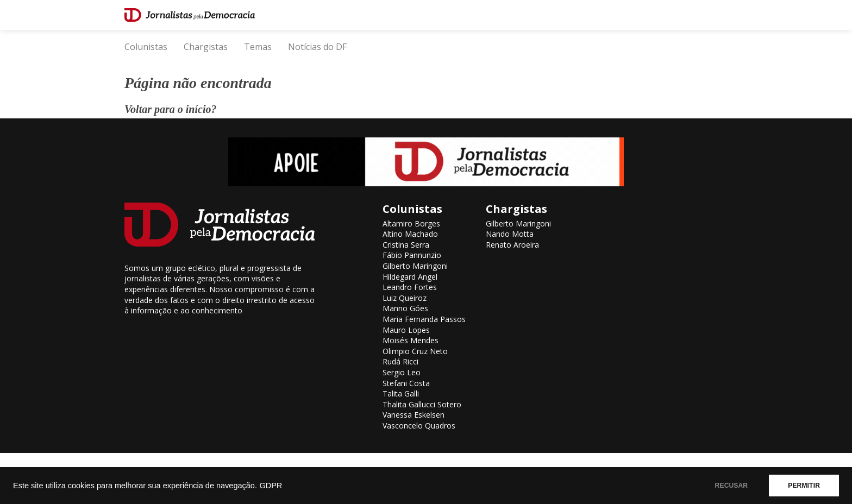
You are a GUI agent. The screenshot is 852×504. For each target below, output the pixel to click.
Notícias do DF (317, 47)
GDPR (271, 486)
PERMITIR (804, 486)
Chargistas (206, 47)
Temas (258, 47)
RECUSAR (732, 486)
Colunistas (146, 47)
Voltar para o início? (170, 109)
